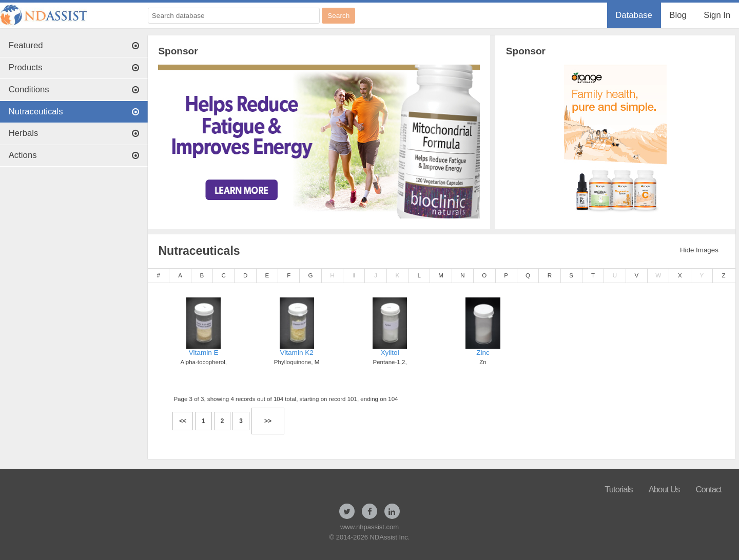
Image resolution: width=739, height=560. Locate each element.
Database (634, 15)
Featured (74, 45)
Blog (678, 15)
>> (268, 421)
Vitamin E (204, 353)
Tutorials (619, 489)
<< (183, 421)
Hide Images (699, 250)
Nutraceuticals (74, 112)
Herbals (74, 133)
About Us (664, 489)
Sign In (717, 15)
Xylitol (390, 353)
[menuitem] (634, 15)
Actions (74, 155)
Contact (708, 489)
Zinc (483, 353)
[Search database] (234, 16)
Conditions (74, 89)
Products (74, 67)
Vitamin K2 (297, 353)
